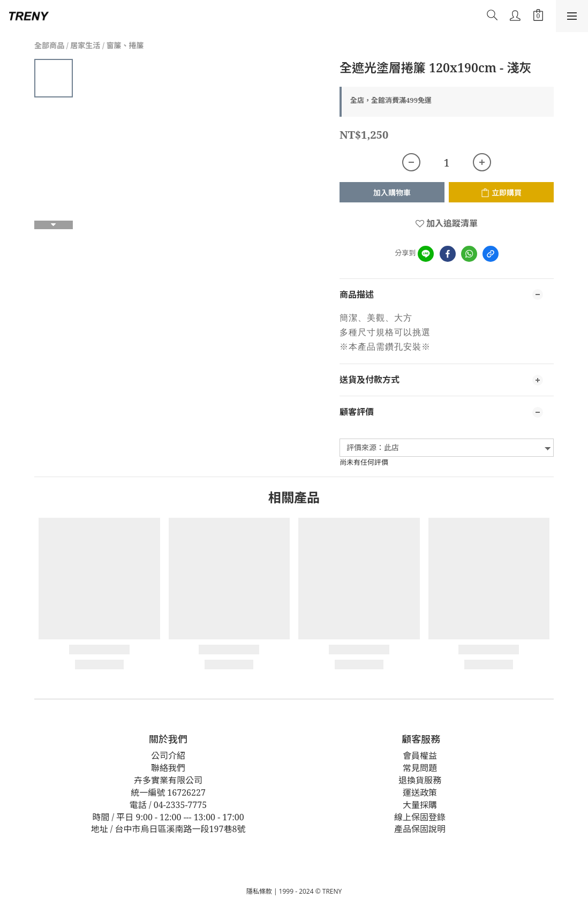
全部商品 (49, 45)
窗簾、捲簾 (125, 45)
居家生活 (85, 45)
